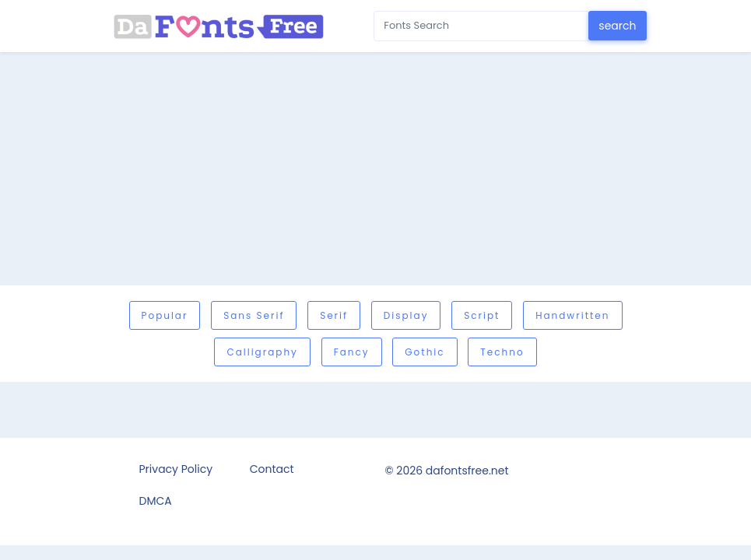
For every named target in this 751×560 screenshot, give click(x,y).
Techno (502, 352)
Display (406, 315)
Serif (334, 315)
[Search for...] (481, 26)
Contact (272, 469)
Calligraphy (262, 352)
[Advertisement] (375, 169)
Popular (165, 315)
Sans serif (254, 315)
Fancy (352, 352)
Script (482, 315)
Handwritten (572, 315)
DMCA (156, 501)
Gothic (425, 352)
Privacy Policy (176, 469)
